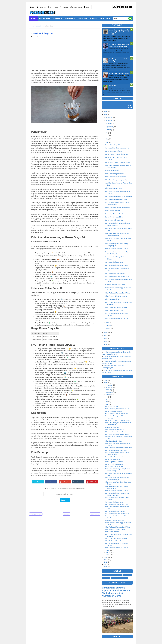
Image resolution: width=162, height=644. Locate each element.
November (109, 120)
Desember (109, 117)
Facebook (53, 482)
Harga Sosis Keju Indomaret (114, 220)
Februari (108, 326)
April (107, 142)
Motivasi (94, 18)
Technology (105, 18)
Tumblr (80, 482)
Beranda (66, 514)
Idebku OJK (113, 86)
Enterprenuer (45, 18)
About (33, 7)
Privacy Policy (53, 7)
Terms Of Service (76, 7)
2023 (106, 336)
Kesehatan (82, 18)
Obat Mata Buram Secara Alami (115, 177)
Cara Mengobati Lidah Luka (114, 262)
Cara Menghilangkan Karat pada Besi (117, 148)
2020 (106, 345)
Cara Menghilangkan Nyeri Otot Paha (117, 319)
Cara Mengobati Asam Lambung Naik (117, 276)
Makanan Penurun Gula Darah (115, 285)
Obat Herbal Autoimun (112, 299)
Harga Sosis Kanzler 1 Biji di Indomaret (118, 162)
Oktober (108, 124)
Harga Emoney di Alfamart (114, 151)
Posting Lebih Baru (36, 514)
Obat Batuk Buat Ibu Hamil (114, 188)
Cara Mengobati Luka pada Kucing (116, 265)
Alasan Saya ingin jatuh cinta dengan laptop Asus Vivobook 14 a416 (119, 32)
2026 (106, 112)
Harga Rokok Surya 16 (113, 145)
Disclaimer (64, 7)
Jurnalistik (58, 18)
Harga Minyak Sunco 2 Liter (114, 217)
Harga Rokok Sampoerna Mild (119, 73)
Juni (107, 136)
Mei (107, 139)
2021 (106, 342)
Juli (107, 133)
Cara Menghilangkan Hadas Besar (116, 199)
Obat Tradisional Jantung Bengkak (116, 307)
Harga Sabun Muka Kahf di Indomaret (117, 208)
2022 (106, 339)
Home (33, 18)
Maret (107, 323)
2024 (106, 333)
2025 (106, 115)
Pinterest (93, 482)
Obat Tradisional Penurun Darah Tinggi (118, 293)
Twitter (39, 482)
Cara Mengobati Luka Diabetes (115, 273)
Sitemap (87, 7)
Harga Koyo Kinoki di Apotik (114, 214)
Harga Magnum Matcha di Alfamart (116, 154)
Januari (108, 329)
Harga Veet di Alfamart (113, 211)
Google (66, 482)
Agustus (108, 130)
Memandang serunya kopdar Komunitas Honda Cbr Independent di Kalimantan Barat (116, 592)
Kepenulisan (70, 18)
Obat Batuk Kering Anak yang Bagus (117, 180)
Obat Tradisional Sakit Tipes (114, 310)
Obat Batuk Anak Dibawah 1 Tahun (116, 249)
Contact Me (42, 7)
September (109, 127)
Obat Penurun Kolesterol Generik (116, 296)
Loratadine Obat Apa (112, 171)
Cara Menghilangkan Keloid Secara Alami (119, 196)
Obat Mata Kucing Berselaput (115, 174)
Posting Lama (95, 514)
